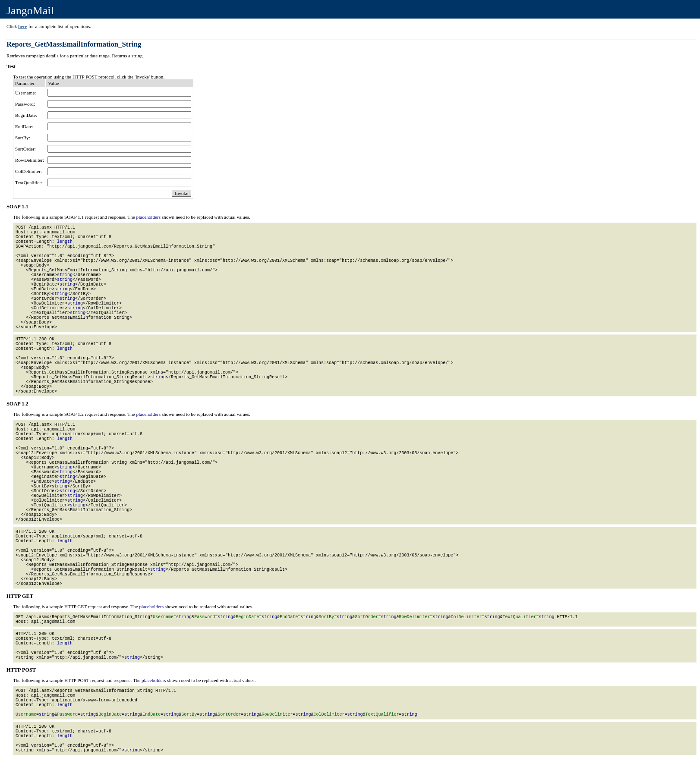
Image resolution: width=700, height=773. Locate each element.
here (23, 26)
